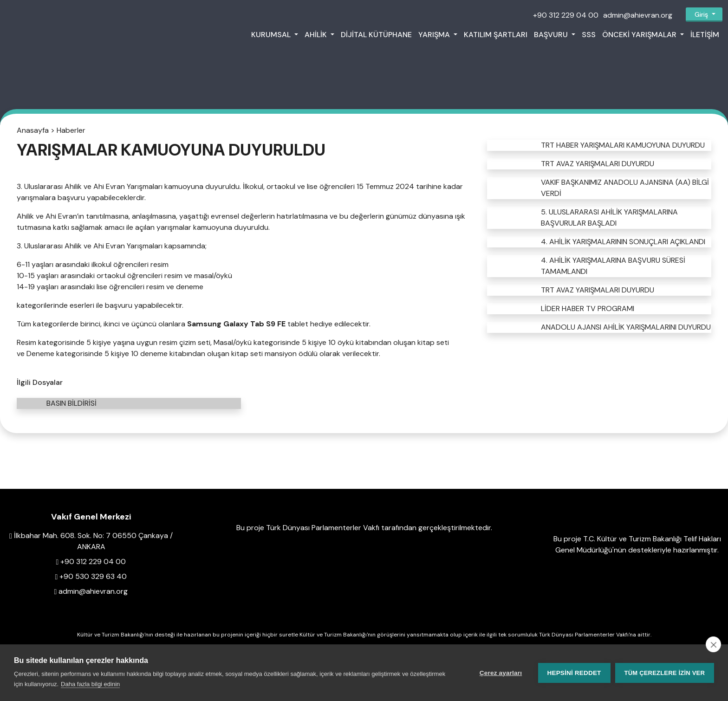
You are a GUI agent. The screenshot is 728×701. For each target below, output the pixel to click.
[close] (713, 644)
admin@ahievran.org (638, 15)
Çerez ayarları (501, 673)
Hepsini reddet (574, 673)
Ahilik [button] (317, 35)
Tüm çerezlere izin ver (665, 673)
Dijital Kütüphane (376, 35)
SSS (589, 35)
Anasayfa (33, 130)
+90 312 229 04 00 (566, 15)
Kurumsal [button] (272, 35)
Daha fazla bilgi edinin (90, 684)
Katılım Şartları (496, 35)
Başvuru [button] (552, 35)
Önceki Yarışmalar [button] (640, 35)
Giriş (701, 14)
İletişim (705, 35)
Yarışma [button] (435, 35)
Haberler (71, 130)
